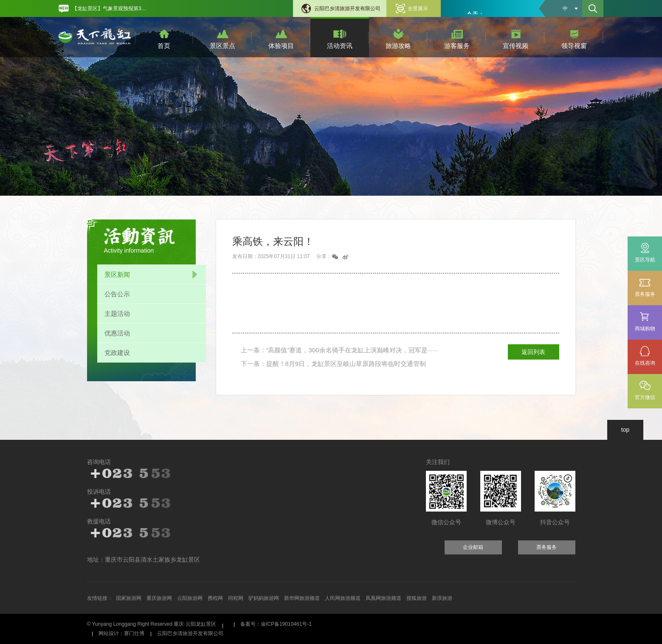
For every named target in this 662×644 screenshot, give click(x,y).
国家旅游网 (129, 598)
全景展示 (418, 8)
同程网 (236, 598)
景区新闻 (117, 274)
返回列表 (533, 352)
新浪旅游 (442, 598)
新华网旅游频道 (302, 598)
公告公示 (117, 294)
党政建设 (117, 353)
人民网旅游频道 (343, 598)
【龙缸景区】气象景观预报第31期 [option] (111, 8)
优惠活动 (117, 333)
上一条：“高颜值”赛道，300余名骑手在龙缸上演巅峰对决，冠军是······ (339, 350)
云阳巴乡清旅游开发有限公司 (347, 8)
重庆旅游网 (159, 598)
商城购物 (645, 322)
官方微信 (645, 397)
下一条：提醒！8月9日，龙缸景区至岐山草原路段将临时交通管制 (334, 364)
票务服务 (645, 287)
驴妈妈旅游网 (264, 598)
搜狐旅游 (417, 598)
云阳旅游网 (190, 598)
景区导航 (645, 260)
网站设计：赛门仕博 (121, 633)
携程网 (215, 598)
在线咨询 (645, 363)
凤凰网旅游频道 (383, 598)
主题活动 (117, 314)
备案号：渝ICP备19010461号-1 (276, 624)
